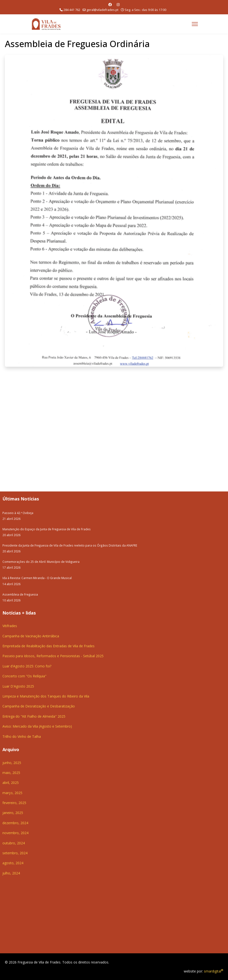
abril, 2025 (11, 783)
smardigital (214, 971)
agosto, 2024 (13, 863)
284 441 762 (72, 10)
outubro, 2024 (14, 843)
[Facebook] (110, 4)
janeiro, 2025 (13, 813)
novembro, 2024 (15, 833)
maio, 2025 (11, 773)
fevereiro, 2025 (14, 803)
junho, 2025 (12, 763)
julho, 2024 (11, 873)
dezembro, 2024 (15, 823)
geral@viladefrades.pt (102, 10)
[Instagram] (118, 4)
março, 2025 (12, 793)
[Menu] (195, 24)
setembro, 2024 (15, 853)
